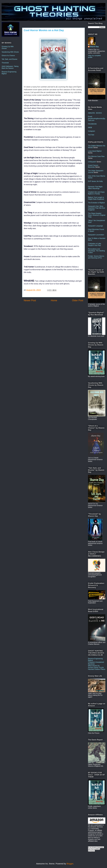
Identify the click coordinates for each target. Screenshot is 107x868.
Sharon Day (94, 47)
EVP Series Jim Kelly (95, 181)
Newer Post (30, 300)
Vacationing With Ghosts (10, 52)
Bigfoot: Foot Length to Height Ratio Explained (96, 198)
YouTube (91, 135)
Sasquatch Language (95, 226)
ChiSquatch (92, 162)
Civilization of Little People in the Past (95, 245)
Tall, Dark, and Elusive (9, 59)
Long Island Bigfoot (95, 151)
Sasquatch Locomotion (96, 235)
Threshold (5, 63)
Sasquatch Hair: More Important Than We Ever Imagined (97, 208)
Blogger (70, 864)
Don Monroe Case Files (96, 156)
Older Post (78, 300)
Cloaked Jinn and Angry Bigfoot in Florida (96, 193)
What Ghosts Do (94, 666)
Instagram (91, 131)
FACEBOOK (92, 124)
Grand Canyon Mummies (93, 166)
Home (54, 300)
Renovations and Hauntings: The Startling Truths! (96, 251)
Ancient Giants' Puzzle (96, 667)
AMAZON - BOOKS (95, 113)
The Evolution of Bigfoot (96, 203)
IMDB (90, 128)
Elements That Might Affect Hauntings (95, 188)
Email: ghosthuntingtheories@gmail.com (97, 118)
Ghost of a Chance (8, 56)
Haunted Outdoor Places (97, 669)
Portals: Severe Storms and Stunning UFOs (96, 257)
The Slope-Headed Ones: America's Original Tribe (97, 215)
